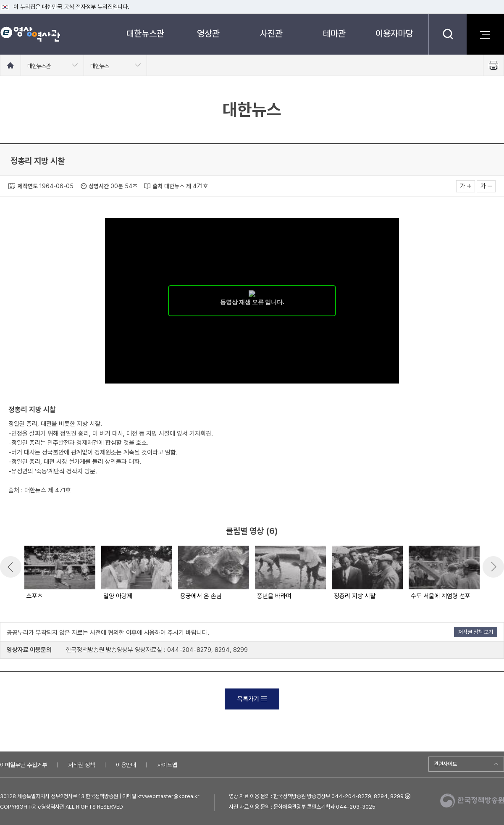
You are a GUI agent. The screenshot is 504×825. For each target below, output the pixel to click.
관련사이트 (445, 764)
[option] (59, 573)
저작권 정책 (81, 765)
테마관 (334, 33)
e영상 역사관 (30, 34)
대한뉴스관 (145, 33)
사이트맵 (167, 765)
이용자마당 (394, 33)
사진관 (271, 33)
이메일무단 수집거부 (24, 765)
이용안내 (126, 765)
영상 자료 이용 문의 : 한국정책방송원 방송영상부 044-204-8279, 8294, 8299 (316, 796)
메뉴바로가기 (0, 0)
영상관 (208, 33)
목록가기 (252, 699)
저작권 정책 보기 (476, 632)
